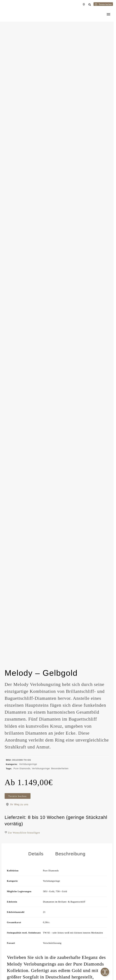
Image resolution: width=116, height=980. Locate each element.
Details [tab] (36, 859)
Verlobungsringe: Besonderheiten (50, 768)
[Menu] (109, 14)
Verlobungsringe (28, 764)
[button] (90, 5)
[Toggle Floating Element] (105, 972)
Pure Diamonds (22, 768)
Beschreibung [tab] (70, 859)
